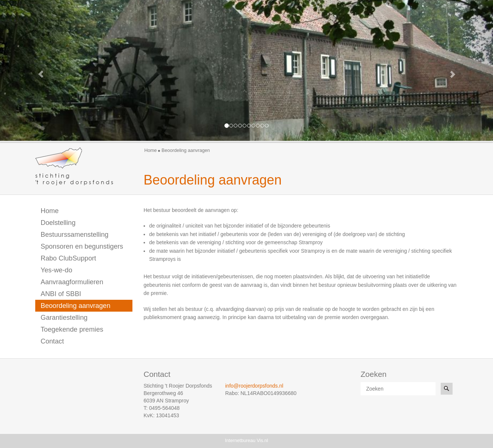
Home (151, 150)
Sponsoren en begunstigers (82, 246)
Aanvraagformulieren (72, 282)
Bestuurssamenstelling (75, 235)
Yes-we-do (57, 270)
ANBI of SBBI (61, 294)
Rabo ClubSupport (69, 258)
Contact (52, 341)
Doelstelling (58, 223)
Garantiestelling (64, 318)
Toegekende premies (72, 329)
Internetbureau (240, 441)
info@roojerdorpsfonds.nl (254, 386)
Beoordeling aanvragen (76, 306)
